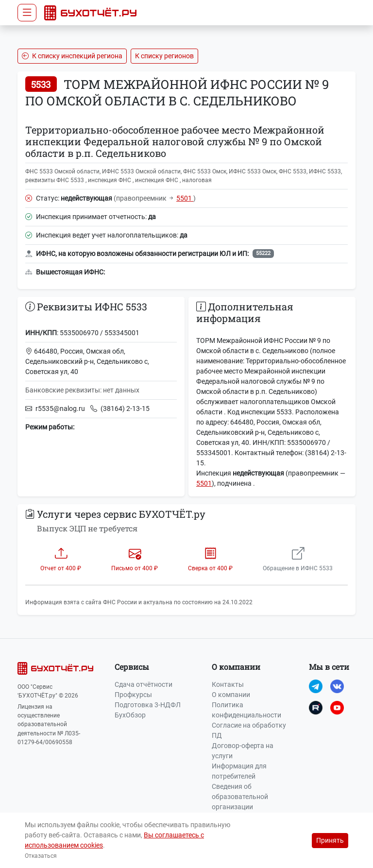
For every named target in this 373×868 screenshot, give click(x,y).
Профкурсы (133, 695)
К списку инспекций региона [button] (72, 56)
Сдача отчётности (144, 684)
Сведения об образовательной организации (240, 797)
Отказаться (41, 856)
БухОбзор (130, 715)
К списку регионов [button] (164, 56)
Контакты (228, 684)
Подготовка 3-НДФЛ (148, 705)
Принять (330, 840)
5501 (185, 198)
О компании (231, 695)
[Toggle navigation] (27, 13)
